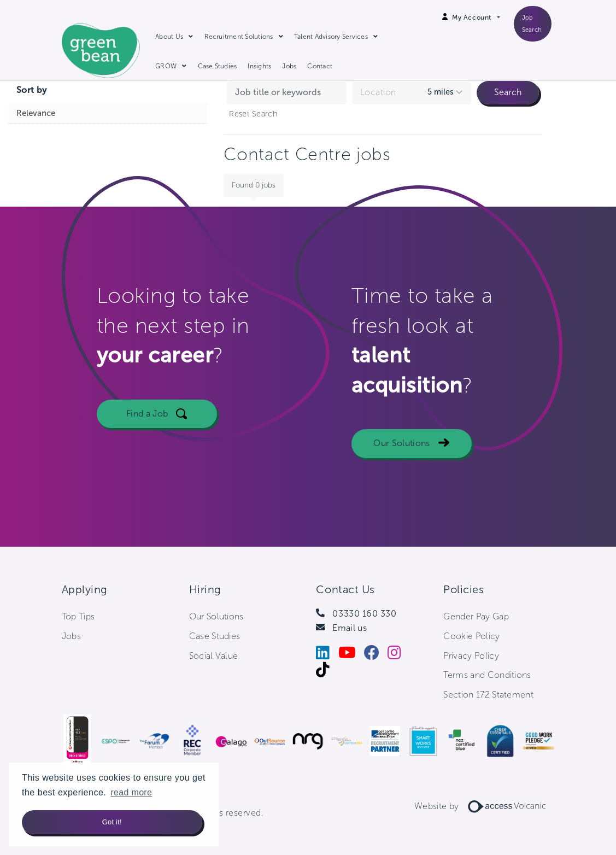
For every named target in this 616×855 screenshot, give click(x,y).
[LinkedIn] (327, 655)
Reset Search (253, 114)
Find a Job (147, 414)
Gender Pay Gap (476, 616)
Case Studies (218, 66)
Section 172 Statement (488, 695)
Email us (350, 628)
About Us (169, 37)
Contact (320, 66)
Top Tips (78, 616)
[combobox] (412, 93)
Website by (484, 806)
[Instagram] (398, 655)
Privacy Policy (471, 656)
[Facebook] (376, 655)
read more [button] (131, 792)
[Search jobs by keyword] (286, 92)
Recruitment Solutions (239, 37)
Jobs (289, 66)
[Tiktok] (327, 672)
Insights (259, 66)
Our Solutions (401, 443)
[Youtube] (351, 655)
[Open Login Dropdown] (476, 17)
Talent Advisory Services (331, 37)
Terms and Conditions (487, 675)
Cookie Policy (471, 636)
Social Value (214, 656)
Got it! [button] (112, 822)
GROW (166, 66)
